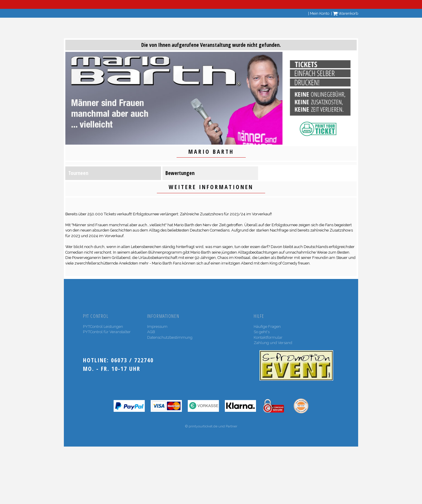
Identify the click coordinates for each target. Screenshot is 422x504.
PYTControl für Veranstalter (107, 332)
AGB (151, 332)
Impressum (157, 327)
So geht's (262, 332)
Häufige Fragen (267, 327)
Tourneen (78, 173)
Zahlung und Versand (273, 343)
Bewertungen (180, 173)
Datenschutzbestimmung (170, 337)
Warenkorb (345, 13)
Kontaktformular (268, 337)
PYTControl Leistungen (103, 327)
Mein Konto (320, 13)
